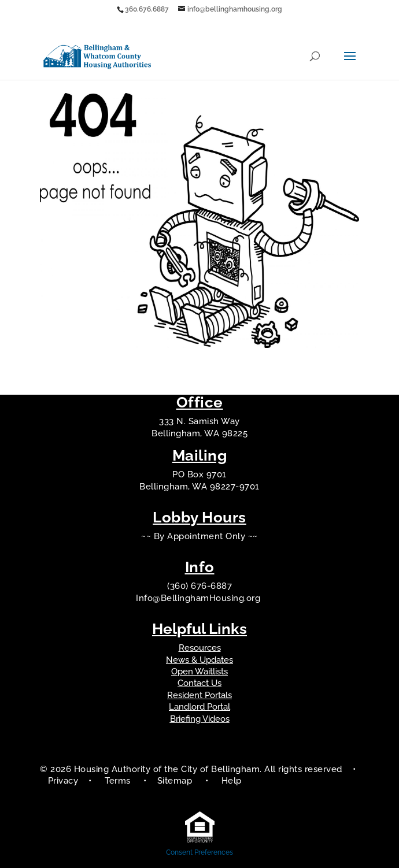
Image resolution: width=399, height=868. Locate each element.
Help (232, 781)
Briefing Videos (200, 719)
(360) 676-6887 (199, 586)
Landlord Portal (199, 707)
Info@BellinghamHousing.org (199, 598)
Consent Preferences (199, 852)
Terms (118, 781)
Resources (200, 648)
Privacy (63, 781)
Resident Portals (199, 695)
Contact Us (199, 683)
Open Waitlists (199, 672)
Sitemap (176, 781)
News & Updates (199, 660)
